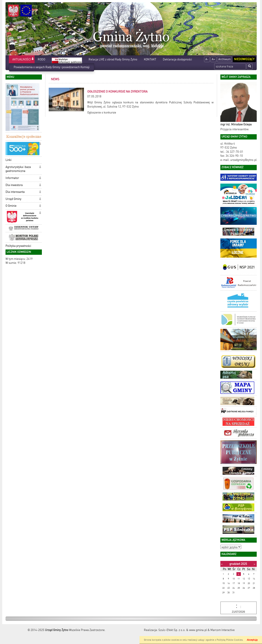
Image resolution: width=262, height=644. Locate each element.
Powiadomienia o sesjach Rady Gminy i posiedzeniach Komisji (52, 67)
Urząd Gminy (13, 199)
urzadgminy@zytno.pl (243, 160)
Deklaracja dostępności (177, 59)
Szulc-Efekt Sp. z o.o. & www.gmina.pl (183, 630)
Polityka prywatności (18, 246)
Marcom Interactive (223, 630)
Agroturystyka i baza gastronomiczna (18, 169)
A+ (213, 59)
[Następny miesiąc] (254, 564)
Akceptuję (252, 640)
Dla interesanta (15, 192)
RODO (41, 59)
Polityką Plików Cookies (230, 640)
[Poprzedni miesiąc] (222, 564)
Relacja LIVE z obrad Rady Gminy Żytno (113, 59)
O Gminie (11, 206)
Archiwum (225, 59)
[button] (33, 59)
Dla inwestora (14, 185)
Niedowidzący (244, 59)
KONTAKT (150, 59)
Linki (8, 160)
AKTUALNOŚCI (22, 59)
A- (207, 59)
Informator (12, 178)
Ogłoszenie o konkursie (102, 113)
